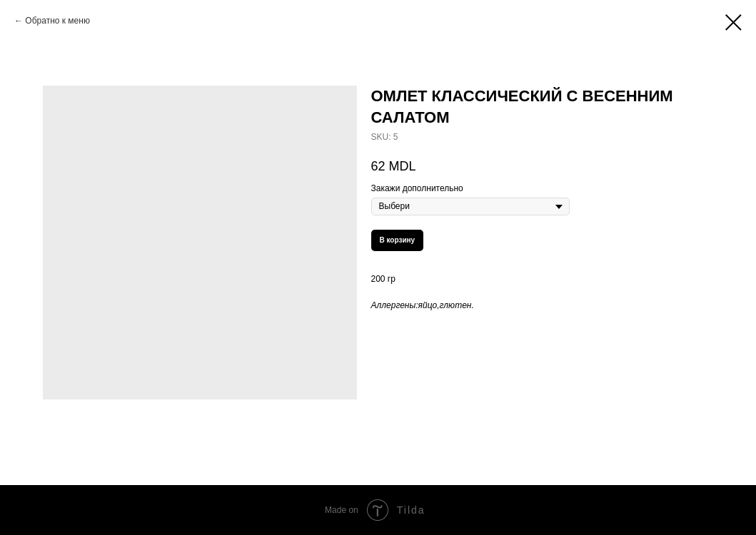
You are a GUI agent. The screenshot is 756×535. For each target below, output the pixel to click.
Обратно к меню (57, 21)
